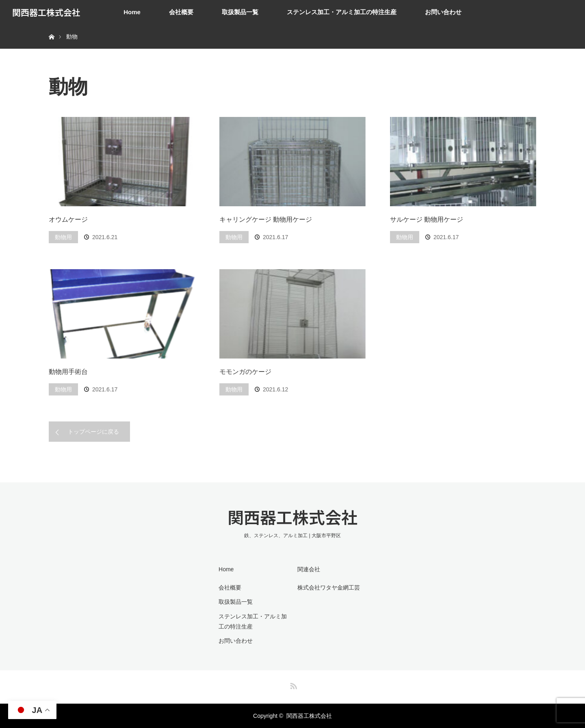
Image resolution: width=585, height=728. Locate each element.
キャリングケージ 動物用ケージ (266, 219)
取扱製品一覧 (240, 12)
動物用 (63, 237)
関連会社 (309, 569)
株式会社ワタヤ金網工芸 (329, 588)
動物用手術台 (68, 372)
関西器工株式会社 (46, 12)
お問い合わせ (443, 12)
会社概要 (181, 12)
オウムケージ (68, 219)
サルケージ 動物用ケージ (427, 219)
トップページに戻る (93, 432)
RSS (292, 685)
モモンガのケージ (245, 372)
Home (132, 12)
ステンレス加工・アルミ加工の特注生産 (342, 12)
